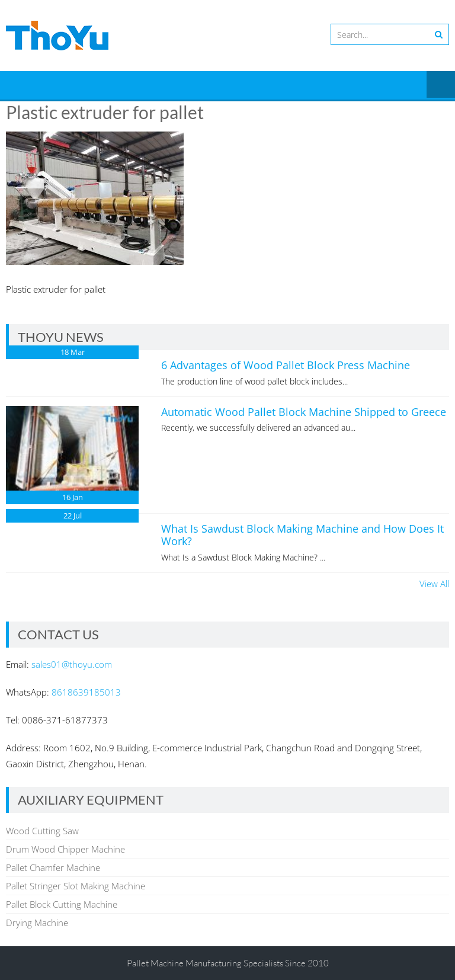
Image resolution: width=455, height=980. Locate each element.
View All (434, 584)
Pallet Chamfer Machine (53, 867)
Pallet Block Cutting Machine (62, 904)
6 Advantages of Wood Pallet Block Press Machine (286, 365)
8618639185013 (86, 692)
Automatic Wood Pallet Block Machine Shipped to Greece (304, 412)
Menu (441, 85)
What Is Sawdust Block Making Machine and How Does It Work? (302, 535)
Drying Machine (37, 923)
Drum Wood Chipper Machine (65, 849)
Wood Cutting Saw (42, 831)
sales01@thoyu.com (72, 664)
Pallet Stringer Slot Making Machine (76, 886)
